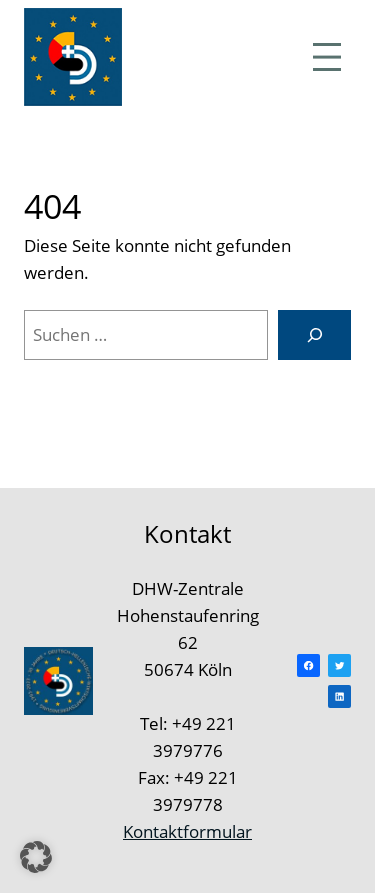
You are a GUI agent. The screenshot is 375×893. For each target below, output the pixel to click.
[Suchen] (314, 335)
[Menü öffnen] (327, 57)
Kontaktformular (187, 831)
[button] (36, 857)
